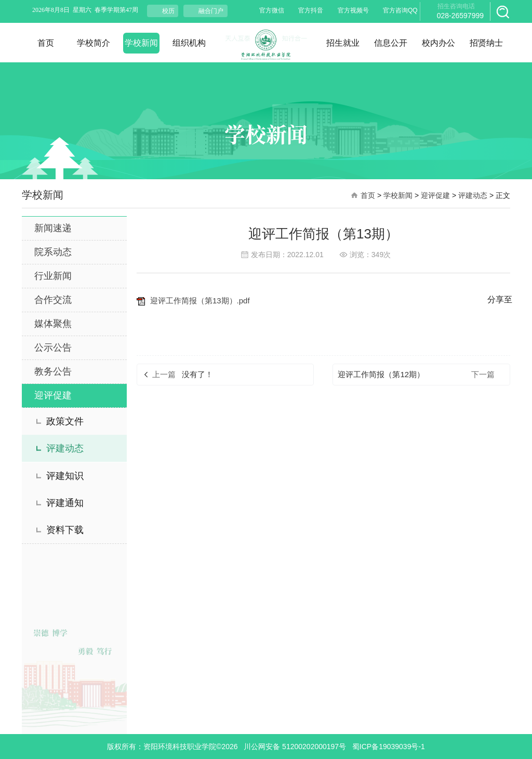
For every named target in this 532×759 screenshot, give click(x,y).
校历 (168, 11)
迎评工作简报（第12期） (381, 374)
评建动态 (473, 195)
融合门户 (211, 11)
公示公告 (53, 348)
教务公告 (53, 371)
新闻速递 (53, 228)
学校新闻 (398, 195)
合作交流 (53, 300)
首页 (368, 195)
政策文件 (65, 421)
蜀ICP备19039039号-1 (389, 747)
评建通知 (65, 503)
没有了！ (197, 374)
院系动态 (53, 252)
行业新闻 (53, 276)
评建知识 (65, 476)
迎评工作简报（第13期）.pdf (193, 301)
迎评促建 (435, 195)
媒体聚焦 (53, 324)
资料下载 (65, 530)
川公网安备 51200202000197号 (295, 747)
